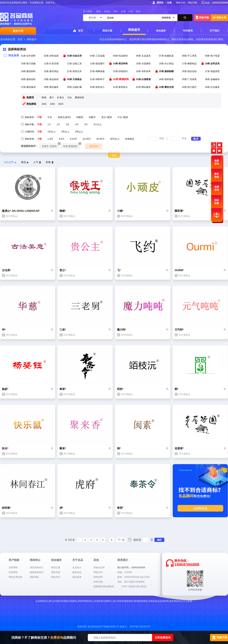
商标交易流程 (15, 577)
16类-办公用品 (167, 64)
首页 (81, 31)
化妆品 (107, 11)
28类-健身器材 (29, 79)
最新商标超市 (37, 572)
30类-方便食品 (75, 79)
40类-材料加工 (98, 87)
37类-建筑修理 (29, 87)
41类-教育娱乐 (121, 87)
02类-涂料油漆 (52, 56)
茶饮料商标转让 (118, 39)
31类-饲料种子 (98, 79)
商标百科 (98, 572)
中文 (50, 117)
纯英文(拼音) (64, 117)
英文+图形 (107, 117)
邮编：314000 (125, 572)
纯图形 (80, 117)
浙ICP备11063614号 (140, 627)
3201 (44, 104)
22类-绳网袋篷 (98, 71)
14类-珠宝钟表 (121, 63)
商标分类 (180, 3)
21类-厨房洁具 (75, 71)
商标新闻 (98, 577)
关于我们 (215, 31)
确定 (159, 540)
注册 (169, 3)
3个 (68, 124)
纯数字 (92, 117)
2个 (59, 124)
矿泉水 (61, 98)
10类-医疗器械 (29, 64)
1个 (49, 124)
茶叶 (116, 11)
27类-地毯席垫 (213, 71)
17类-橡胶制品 (190, 64)
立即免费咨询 (163, 638)
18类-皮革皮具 (213, 63)
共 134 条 (70, 540)
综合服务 (161, 31)
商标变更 (56, 572)
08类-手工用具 (190, 56)
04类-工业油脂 (98, 56)
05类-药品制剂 (121, 56)
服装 (99, 11)
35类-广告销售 (190, 79)
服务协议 (77, 572)
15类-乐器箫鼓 (144, 64)
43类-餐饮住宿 (167, 87)
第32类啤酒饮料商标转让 (155, 39)
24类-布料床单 (144, 71)
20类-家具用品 (52, 71)
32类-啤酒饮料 (121, 79)
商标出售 (219, 18)
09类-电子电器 (213, 56)
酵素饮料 (80, 98)
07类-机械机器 (167, 56)
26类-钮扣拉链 (190, 71)
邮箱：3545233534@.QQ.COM (133, 577)
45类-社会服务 (213, 87)
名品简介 (77, 568)
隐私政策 (77, 577)
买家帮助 (13, 572)
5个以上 (98, 124)
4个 (77, 124)
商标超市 (134, 30)
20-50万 (100, 139)
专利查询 (188, 31)
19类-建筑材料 (29, 71)
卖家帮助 (13, 568)
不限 (40, 117)
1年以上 (52, 132)
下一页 (121, 540)
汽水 (70, 98)
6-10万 (74, 139)
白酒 (123, 11)
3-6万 (61, 139)
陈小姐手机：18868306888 (131, 568)
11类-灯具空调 (52, 64)
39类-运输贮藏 (75, 87)
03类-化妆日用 (75, 56)
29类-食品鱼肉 (52, 79)
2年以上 (65, 132)
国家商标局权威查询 (104, 587)
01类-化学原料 (29, 56)
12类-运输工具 (75, 64)
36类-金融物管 (213, 79)
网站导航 (193, 3)
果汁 (52, 98)
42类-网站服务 (144, 87)
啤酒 (44, 98)
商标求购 (202, 17)
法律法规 (98, 582)
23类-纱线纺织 (121, 71)
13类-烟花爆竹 (98, 64)
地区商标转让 (37, 568)
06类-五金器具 (144, 56)
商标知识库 (99, 568)
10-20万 (87, 139)
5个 (86, 124)
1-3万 (50, 139)
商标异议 (56, 577)
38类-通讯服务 (52, 87)
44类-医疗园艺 (190, 87)
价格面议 (130, 139)
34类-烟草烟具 (167, 79)
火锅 (131, 11)
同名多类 (11, 55)
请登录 (160, 3)
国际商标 (34, 577)
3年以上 (79, 132)
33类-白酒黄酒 (144, 79)
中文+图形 (123, 117)
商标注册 (107, 31)
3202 (53, 104)
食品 (138, 11)
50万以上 (115, 139)
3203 (61, 104)
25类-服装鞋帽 (167, 71)
